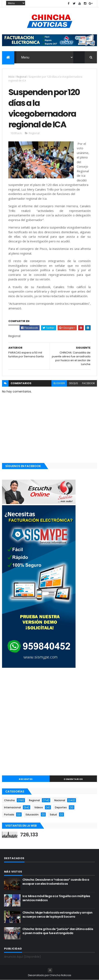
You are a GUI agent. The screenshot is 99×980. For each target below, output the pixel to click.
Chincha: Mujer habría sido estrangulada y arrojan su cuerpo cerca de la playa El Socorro (57, 915)
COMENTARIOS (73, 779)
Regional (22, 77)
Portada (9, 815)
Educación (32, 815)
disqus (73, 383)
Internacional (12, 807)
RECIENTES (26, 779)
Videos (39, 807)
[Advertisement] (49, 722)
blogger (59, 383)
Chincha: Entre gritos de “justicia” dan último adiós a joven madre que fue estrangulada (58, 931)
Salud (53, 815)
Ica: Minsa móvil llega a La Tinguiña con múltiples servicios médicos (56, 898)
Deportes (61, 807)
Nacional (60, 800)
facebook (88, 383)
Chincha (9, 800)
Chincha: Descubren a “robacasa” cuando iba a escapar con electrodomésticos (56, 882)
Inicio (11, 77)
